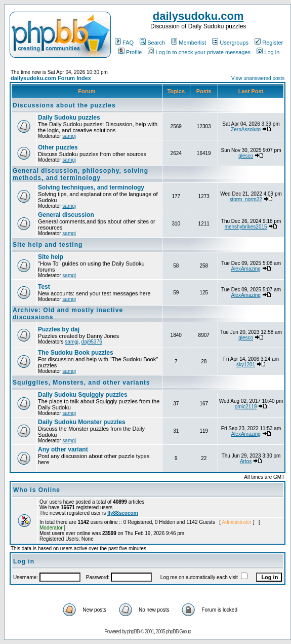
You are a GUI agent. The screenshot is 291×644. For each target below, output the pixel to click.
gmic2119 (246, 407)
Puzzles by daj (59, 329)
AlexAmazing (245, 269)
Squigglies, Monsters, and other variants (81, 383)
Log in (268, 52)
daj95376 (92, 342)
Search (152, 43)
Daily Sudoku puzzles (69, 118)
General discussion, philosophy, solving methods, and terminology (80, 174)
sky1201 (246, 365)
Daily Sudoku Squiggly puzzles (83, 395)
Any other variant (63, 449)
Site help (51, 257)
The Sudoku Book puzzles (76, 353)
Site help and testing (48, 245)
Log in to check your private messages (199, 52)
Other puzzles (58, 147)
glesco (246, 156)
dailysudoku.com (198, 16)
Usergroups (230, 43)
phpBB (133, 632)
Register (269, 43)
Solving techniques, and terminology (91, 187)
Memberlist (189, 43)
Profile (130, 52)
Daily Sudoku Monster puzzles (82, 422)
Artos (246, 461)
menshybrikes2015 (246, 227)
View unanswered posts (258, 78)
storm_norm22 (245, 199)
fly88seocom (123, 513)
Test (44, 287)
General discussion (66, 215)
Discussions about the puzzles (64, 105)
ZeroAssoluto (246, 129)
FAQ (124, 43)
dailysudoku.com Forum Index (51, 78)
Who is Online (37, 490)
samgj (69, 136)
